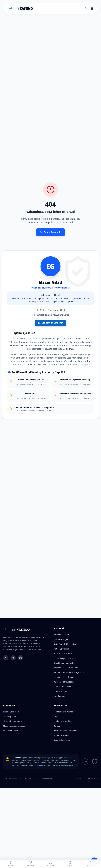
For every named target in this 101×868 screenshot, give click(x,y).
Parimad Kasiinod (61, 635)
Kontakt (57, 726)
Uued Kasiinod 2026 (62, 687)
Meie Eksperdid (92, 778)
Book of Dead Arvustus (64, 654)
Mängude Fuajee (61, 639)
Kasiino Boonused (11, 712)
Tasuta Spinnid (9, 716)
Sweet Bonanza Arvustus (64, 663)
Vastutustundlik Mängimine (66, 731)
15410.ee (38, 765)
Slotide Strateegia (61, 649)
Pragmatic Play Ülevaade (64, 677)
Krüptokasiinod (60, 691)
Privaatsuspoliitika (62, 735)
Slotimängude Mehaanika (65, 644)
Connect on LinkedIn (51, 323)
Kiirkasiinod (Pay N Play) (64, 682)
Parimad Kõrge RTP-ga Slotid (66, 668)
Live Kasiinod (59, 696)
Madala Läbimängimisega (14, 726)
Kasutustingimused (62, 740)
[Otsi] (86, 9)
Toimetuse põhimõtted (63, 712)
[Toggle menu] (92, 9)
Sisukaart (78, 778)
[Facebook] (13, 658)
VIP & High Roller (11, 731)
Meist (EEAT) (59, 716)
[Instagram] (21, 658)
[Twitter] (6, 658)
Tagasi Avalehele (51, 232)
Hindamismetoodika (62, 721)
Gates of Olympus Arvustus (65, 658)
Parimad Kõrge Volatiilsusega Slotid (69, 672)
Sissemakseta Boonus (12, 721)
